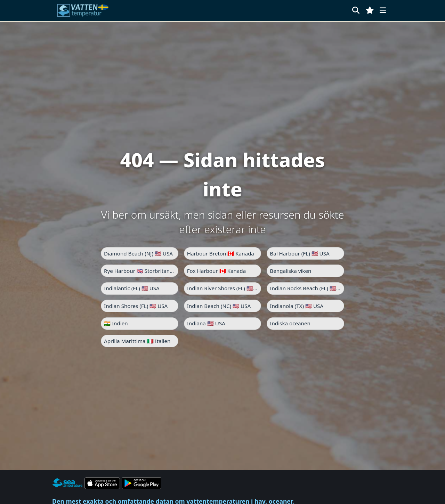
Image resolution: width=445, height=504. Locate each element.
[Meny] (383, 10)
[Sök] (356, 10)
